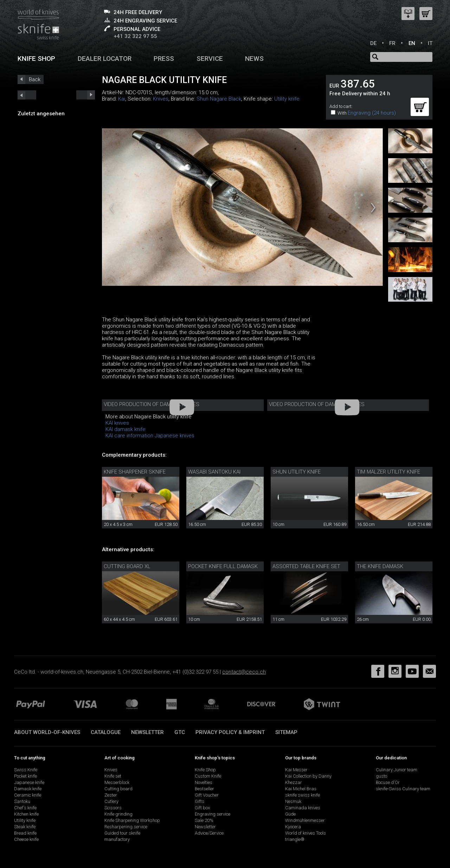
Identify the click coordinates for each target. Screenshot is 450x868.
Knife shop (36, 59)
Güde (290, 814)
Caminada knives (303, 808)
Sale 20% (204, 820)
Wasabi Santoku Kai (214, 472)
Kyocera (293, 827)
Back (35, 79)
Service (210, 59)
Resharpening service (126, 827)
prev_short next (86, 95)
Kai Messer (296, 770)
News (254, 59)
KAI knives (117, 423)
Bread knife (25, 833)
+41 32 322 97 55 (135, 36)
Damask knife (28, 789)
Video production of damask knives (152, 404)
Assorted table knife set (306, 566)
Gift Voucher (207, 795)
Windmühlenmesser (305, 820)
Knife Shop (205, 770)
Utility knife (287, 99)
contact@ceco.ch (244, 672)
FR (392, 43)
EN (412, 43)
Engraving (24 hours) (372, 113)
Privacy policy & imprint (230, 732)
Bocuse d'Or (388, 782)
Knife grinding (118, 814)
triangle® (295, 839)
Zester (111, 795)
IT (430, 43)
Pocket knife (25, 776)
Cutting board (118, 789)
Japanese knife (29, 782)
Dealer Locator (105, 59)
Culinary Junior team (397, 770)
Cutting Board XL (127, 566)
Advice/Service (209, 833)
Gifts (200, 801)
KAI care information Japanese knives (150, 436)
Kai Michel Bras (301, 789)
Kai (122, 99)
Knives (161, 99)
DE (373, 43)
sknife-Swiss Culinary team (403, 789)
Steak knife (25, 827)
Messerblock (117, 782)
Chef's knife (25, 808)
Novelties (204, 782)
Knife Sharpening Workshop (132, 820)
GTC (180, 732)
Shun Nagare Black (219, 99)
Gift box (202, 808)
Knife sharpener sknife (135, 472)
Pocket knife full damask (223, 566)
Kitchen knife (26, 814)
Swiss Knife (26, 770)
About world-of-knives (47, 732)
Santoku (22, 801)
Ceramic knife (28, 795)
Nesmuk (293, 801)
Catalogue (106, 732)
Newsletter (147, 732)
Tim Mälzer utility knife (388, 472)
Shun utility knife (297, 472)
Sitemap (286, 732)
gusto (381, 776)
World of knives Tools (306, 833)
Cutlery (111, 801)
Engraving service (213, 814)
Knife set (113, 776)
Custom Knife (208, 776)
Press (164, 59)
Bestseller (204, 789)
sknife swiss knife (303, 795)
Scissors (113, 808)
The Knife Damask (380, 566)
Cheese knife (26, 839)
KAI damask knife (126, 429)
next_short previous (27, 95)
